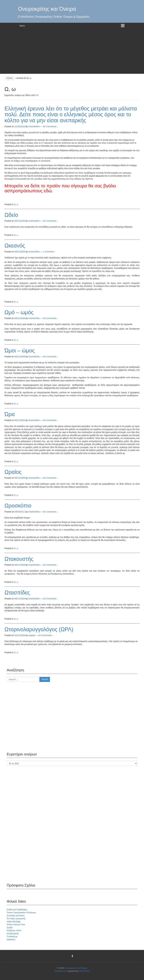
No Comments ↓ (50, 126)
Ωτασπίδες (17, 593)
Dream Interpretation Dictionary (21, 913)
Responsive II (61, 971)
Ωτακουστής (19, 559)
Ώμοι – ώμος (20, 350)
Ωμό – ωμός (19, 312)
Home (10, 78)
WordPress (84, 971)
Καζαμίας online (14, 930)
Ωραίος (13, 472)
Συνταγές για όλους (16, 916)
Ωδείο (11, 215)
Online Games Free (16, 924)
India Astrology (14, 921)
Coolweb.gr (12, 936)
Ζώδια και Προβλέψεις (17, 910)
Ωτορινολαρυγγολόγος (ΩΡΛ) (39, 629)
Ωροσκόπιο (18, 506)
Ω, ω (16, 204)
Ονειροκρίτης (13, 933)
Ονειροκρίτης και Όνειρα (47, 9)
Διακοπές (11, 939)
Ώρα (10, 414)
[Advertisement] (72, 51)
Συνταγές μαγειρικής (16, 919)
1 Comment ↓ (49, 252)
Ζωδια (10, 927)
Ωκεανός (15, 246)
